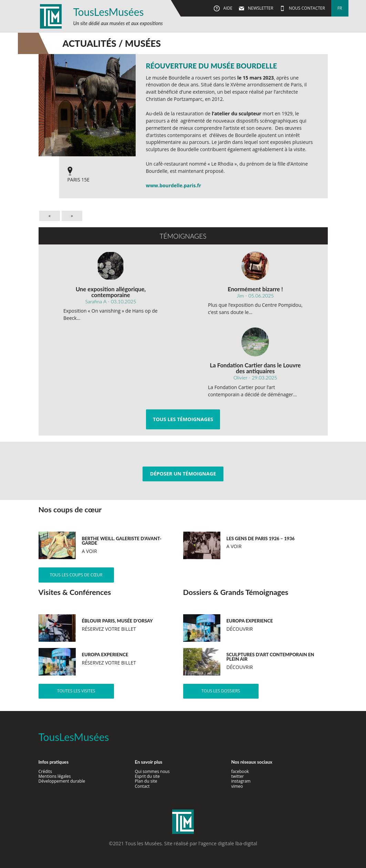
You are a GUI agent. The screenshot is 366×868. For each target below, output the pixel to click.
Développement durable (62, 781)
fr (340, 8)
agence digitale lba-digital (229, 843)
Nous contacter (306, 8)
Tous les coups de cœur (76, 575)
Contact (142, 786)
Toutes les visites (76, 691)
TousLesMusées (109, 12)
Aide (227, 8)
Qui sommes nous (152, 771)
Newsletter (260, 8)
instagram (241, 781)
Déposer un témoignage (183, 474)
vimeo (237, 786)
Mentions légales (55, 776)
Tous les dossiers (221, 691)
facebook (240, 771)
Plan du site (146, 781)
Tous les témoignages (183, 419)
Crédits (45, 771)
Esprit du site (147, 776)
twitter (237, 776)
